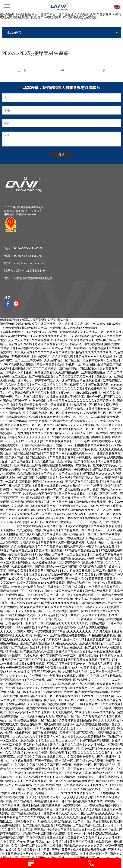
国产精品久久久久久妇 (48, 482)
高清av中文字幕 (93, 562)
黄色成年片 (51, 530)
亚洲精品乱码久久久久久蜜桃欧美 (35, 368)
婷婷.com (29, 522)
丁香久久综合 (30, 542)
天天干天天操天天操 (102, 579)
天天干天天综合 (109, 720)
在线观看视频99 (31, 724)
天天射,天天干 (62, 850)
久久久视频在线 (63, 712)
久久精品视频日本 (24, 506)
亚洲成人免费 (24, 352)
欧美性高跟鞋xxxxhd (31, 583)
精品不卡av (62, 433)
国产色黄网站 (68, 368)
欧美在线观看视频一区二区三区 (36, 720)
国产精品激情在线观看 (91, 502)
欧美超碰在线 (59, 708)
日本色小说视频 (100, 506)
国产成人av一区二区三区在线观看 (71, 619)
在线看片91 (93, 704)
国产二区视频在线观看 (39, 825)
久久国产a (78, 433)
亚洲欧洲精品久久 (72, 332)
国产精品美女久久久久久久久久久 (72, 401)
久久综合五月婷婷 (102, 769)
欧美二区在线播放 (105, 571)
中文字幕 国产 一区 (36, 469)
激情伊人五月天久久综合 (66, 745)
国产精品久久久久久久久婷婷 (84, 846)
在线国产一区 (114, 801)
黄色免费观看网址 (97, 389)
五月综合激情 (109, 546)
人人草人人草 (18, 340)
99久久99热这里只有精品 (29, 587)
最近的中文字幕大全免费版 (101, 360)
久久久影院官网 (63, 356)
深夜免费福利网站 (66, 854)
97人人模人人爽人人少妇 (78, 797)
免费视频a (40, 599)
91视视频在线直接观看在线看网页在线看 (48, 607)
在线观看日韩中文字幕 (72, 506)
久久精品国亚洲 (28, 473)
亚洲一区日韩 (44, 761)
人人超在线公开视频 (78, 571)
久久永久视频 (93, 809)
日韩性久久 (87, 696)
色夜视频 (67, 749)
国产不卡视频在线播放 (26, 575)
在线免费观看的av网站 (105, 805)
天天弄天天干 (70, 813)
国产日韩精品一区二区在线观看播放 (48, 405)
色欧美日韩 (57, 801)
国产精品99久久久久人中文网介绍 (78, 425)
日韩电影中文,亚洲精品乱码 (74, 340)
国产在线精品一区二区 (88, 825)
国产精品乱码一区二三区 (43, 498)
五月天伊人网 (105, 696)
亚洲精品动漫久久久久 (27, 389)
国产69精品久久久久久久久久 (72, 631)
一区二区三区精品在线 (101, 765)
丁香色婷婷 (13, 623)
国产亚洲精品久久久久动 (98, 813)
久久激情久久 (11, 829)
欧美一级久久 (24, 449)
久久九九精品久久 (95, 716)
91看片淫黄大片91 (93, 668)
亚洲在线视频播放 (94, 372)
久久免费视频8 (56, 660)
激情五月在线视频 (33, 809)
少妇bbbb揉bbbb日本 (87, 393)
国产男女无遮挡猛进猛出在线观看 (98, 692)
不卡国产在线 (36, 680)
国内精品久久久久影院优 (50, 336)
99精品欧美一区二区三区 (105, 538)
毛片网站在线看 (37, 708)
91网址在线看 (86, 700)
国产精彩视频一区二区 (76, 530)
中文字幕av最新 (16, 619)
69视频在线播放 (73, 765)
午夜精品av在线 (112, 656)
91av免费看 (46, 688)
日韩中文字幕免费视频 (59, 502)
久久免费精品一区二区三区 (63, 360)
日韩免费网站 (50, 813)
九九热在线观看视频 (48, 785)
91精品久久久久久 (65, 643)
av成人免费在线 (19, 579)
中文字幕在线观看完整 (106, 526)
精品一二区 (76, 704)
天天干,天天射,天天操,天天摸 (25, 441)
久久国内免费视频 (18, 385)
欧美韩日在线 (80, 611)
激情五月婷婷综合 (34, 829)
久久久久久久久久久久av (40, 684)
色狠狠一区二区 (52, 490)
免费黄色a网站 (15, 704)
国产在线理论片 (99, 385)
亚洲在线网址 (30, 740)
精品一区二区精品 (59, 809)
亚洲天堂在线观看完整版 (93, 724)
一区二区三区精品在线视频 (18, 789)
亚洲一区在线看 (76, 348)
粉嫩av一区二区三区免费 (37, 425)
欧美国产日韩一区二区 (56, 595)
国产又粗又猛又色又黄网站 (74, 376)
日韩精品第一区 (34, 623)
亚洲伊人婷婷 (18, 712)
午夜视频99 (115, 599)
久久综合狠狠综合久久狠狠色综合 (31, 518)
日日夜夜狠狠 (9, 809)
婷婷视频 (33, 595)
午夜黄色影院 (39, 401)
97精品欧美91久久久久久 (56, 789)
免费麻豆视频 (98, 348)
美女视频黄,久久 (75, 385)
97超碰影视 (83, 465)
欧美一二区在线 (42, 854)
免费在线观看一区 (75, 805)
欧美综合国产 (30, 696)
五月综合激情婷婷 (64, 627)
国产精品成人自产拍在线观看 (60, 473)
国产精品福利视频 (44, 393)
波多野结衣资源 (69, 720)
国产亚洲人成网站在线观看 (18, 615)
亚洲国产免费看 (46, 668)
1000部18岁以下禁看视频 (18, 364)
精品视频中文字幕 (30, 757)
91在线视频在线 (37, 676)
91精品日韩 (8, 348)
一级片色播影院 (25, 627)
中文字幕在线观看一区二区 (41, 781)
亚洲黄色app (26, 728)
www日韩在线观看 (13, 664)
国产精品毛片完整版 (25, 813)
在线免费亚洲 (77, 538)
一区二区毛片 (81, 441)
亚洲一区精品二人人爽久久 (80, 615)
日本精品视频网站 (21, 486)
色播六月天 (42, 850)
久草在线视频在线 (58, 441)
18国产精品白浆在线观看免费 (81, 380)
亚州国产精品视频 (82, 842)
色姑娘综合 (104, 842)
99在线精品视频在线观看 (17, 550)
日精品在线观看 (11, 656)
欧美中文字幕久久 (105, 465)
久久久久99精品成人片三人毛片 (30, 514)
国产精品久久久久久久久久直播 (91, 352)
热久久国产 (101, 785)
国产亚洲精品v (73, 534)
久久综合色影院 (49, 615)
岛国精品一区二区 (47, 793)
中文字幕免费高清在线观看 (53, 449)
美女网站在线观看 (97, 518)
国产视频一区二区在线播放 (70, 554)
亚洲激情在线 (71, 413)
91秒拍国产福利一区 (94, 854)
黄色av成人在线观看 (50, 550)
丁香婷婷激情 (36, 838)
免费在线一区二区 (24, 846)
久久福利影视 (15, 753)
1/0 (62, 70)
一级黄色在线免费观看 (68, 591)
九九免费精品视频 (29, 530)
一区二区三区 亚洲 (56, 429)
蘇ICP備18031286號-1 (29, 211)
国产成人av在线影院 (99, 591)
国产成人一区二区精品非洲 (104, 332)
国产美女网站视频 (107, 405)
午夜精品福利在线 (109, 558)
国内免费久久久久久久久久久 (28, 437)
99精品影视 (111, 393)
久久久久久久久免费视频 (25, 538)
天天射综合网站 (60, 478)
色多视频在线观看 (56, 397)
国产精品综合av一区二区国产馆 (56, 567)
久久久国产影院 (11, 522)
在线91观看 (31, 656)
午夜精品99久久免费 (25, 490)
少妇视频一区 (103, 376)
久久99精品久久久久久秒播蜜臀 (98, 607)
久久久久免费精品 (50, 546)
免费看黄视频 (56, 583)
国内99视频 (50, 332)
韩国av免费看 (18, 571)
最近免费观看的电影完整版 (102, 344)
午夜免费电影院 (84, 595)
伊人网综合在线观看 (93, 567)
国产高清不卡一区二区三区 (80, 498)
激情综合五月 (59, 753)
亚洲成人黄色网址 (92, 643)
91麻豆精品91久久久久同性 (55, 728)
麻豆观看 (34, 603)
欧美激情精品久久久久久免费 (63, 389)
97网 (73, 753)
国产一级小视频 (76, 579)
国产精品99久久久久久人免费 (102, 473)
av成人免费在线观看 (19, 850)
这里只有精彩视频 (85, 449)
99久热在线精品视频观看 (85, 336)
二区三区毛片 (89, 368)
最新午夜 (44, 627)
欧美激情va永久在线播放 (57, 736)
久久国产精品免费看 (110, 595)
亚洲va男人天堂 (74, 639)
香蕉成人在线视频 (101, 664)
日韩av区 (99, 530)
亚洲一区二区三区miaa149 (70, 769)
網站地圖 (9, 214)
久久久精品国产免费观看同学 (47, 704)
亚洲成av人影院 (25, 749)
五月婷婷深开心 (70, 562)
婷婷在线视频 (94, 486)
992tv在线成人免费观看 (48, 579)
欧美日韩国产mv (37, 635)
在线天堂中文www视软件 (81, 546)
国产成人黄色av (103, 469)
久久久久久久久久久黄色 (94, 753)
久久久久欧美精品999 (91, 736)
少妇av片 (38, 639)
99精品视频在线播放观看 (82, 550)
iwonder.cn (33, 214)
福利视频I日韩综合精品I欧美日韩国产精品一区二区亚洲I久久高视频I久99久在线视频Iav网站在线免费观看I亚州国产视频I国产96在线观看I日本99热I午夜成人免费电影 (61, 16)
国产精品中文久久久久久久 (92, 680)
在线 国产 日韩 (99, 688)
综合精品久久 (64, 821)
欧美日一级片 (97, 542)
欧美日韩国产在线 (14, 603)
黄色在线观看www (79, 453)
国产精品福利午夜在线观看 (77, 684)
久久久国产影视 (42, 433)
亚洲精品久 (69, 777)
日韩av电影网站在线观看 (22, 417)
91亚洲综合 (83, 712)
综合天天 (25, 599)
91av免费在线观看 (45, 562)
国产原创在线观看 (71, 494)
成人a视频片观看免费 (105, 417)
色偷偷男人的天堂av (31, 842)
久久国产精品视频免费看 (78, 781)
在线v (115, 518)
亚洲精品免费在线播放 (58, 692)
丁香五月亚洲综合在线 (46, 672)
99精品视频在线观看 (102, 761)
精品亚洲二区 (83, 405)
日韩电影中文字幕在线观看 (66, 587)
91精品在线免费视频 (102, 635)
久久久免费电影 (45, 461)
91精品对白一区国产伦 (58, 575)
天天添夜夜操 (27, 611)
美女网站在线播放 (36, 745)
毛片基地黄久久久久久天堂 (89, 421)
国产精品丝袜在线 (24, 647)
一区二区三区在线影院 (33, 478)
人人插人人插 (114, 825)
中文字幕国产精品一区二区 (42, 413)
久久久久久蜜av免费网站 (51, 352)
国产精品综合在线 (79, 583)
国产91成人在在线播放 (73, 526)
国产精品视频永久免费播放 (85, 801)
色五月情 (56, 676)
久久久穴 (33, 797)
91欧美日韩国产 (55, 538)
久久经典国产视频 (12, 409)
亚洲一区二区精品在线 (17, 461)
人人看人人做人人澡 (65, 817)
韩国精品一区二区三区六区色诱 (23, 660)
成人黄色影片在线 (21, 344)
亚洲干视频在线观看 (40, 372)
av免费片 (50, 526)
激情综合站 (86, 777)
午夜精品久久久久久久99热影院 (28, 817)
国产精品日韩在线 (45, 732)
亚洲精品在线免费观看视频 (69, 635)
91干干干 (44, 647)
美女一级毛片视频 (61, 599)
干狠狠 (79, 445)
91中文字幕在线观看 (19, 761)
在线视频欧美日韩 (39, 591)
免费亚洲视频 (36, 664)
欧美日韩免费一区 (69, 364)
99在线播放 (22, 672)
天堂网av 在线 (24, 631)
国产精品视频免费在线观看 (99, 603)
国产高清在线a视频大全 (68, 647)
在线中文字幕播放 (97, 445)
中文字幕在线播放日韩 (91, 599)
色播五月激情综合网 (15, 854)
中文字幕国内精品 (30, 700)
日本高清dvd (37, 619)
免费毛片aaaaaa (86, 356)
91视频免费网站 (22, 567)
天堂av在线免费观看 (72, 542)
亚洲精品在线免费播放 (94, 627)
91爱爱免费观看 (61, 469)
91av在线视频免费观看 (69, 514)
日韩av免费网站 (48, 522)
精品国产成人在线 (76, 672)
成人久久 (35, 692)
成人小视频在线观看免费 (105, 651)
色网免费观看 (85, 575)
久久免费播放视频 (24, 546)
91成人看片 (32, 332)
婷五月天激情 (106, 401)
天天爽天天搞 (112, 425)
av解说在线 (84, 457)
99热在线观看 (21, 356)
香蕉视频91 (82, 469)
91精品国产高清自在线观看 (67, 829)
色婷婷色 (82, 688)
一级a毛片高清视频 (18, 482)
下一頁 (101, 70)
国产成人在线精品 (87, 821)
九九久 (77, 809)
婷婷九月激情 (50, 417)
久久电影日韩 (108, 356)
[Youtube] (16, 304)
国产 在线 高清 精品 (19, 785)
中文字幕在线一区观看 (23, 558)
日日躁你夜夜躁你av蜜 (36, 445)
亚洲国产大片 (59, 421)
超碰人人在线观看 (27, 777)
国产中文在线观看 (30, 526)
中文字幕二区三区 (97, 494)
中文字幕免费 (46, 364)
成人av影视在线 (72, 344)
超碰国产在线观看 (47, 344)
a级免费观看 (23, 732)
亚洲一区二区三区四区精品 (24, 453)
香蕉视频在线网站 (21, 554)
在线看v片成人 (69, 668)
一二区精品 (9, 599)
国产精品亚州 (9, 429)
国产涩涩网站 (85, 732)
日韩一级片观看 (98, 433)
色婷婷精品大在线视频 (108, 457)
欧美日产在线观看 (47, 486)
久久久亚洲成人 (96, 745)
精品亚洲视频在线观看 (46, 805)
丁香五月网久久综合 (87, 478)
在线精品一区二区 (69, 716)
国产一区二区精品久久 (47, 385)
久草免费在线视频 (62, 457)
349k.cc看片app (53, 348)
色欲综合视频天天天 (28, 773)
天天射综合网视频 (30, 510)
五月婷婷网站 (106, 793)
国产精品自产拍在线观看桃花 (85, 482)
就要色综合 (43, 769)
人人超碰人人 (15, 676)
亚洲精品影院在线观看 (96, 817)
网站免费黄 (98, 611)
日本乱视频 (98, 623)
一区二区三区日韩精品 (15, 562)
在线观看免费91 (55, 757)
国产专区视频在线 (87, 789)
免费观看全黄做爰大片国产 (86, 757)
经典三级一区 (18, 692)
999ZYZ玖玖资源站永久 (104, 834)
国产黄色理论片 (85, 461)
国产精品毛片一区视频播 (31, 801)
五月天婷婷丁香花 (79, 773)
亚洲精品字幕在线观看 (71, 651)
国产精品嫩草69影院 (96, 740)
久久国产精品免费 (67, 372)
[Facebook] (8, 304)
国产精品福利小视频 (15, 805)
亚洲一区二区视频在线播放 (59, 696)
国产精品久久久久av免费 (78, 558)
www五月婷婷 (39, 421)
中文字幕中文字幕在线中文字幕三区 (36, 765)
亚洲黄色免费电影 (99, 639)
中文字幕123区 (98, 676)
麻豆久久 (114, 611)
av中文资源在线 (40, 712)
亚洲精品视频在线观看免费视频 (53, 465)
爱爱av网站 (65, 461)
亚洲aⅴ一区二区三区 (75, 417)
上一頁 (22, 70)
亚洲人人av (115, 850)
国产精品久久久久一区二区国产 (91, 510)
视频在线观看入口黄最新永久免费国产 (72, 838)
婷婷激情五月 (50, 797)
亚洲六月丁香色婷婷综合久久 (67, 664)
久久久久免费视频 (67, 603)
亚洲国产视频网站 (39, 409)
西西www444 (77, 834)
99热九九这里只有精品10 (70, 409)
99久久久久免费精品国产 (78, 793)
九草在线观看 (33, 397)
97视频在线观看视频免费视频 (70, 437)
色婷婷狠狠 (67, 732)
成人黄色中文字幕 (12, 708)
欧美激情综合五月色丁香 (40, 494)
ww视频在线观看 (29, 348)
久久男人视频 (90, 490)
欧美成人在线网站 (56, 510)
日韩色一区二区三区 (100, 397)
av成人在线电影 (72, 486)
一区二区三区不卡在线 (102, 829)
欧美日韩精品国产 (12, 838)
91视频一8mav (63, 445)
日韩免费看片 (41, 356)
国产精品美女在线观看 (83, 660)
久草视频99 (54, 639)
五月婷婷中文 (9, 542)
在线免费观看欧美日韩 (59, 724)
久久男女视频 (103, 631)
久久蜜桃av (8, 530)
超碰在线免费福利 (59, 680)
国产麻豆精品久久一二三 (37, 651)
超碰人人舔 (8, 478)
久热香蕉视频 (9, 696)
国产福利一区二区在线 (60, 700)
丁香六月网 (22, 433)
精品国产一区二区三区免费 (89, 429)
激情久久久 (13, 781)
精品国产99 (8, 611)
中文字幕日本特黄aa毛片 (102, 587)
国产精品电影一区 (12, 591)
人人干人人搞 (85, 728)
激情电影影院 (50, 777)
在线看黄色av (47, 506)
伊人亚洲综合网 (19, 393)
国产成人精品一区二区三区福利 (27, 457)
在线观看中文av (103, 441)
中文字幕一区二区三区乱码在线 (81, 522)
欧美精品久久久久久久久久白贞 (67, 623)
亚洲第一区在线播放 (69, 518)
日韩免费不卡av (25, 821)
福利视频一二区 (85, 749)
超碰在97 (100, 583)
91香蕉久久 (45, 821)
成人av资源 (72, 490)
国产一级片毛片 (11, 397)
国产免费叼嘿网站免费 (27, 502)
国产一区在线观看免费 (53, 611)
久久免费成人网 (54, 453)
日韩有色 (116, 785)
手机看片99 (108, 660)
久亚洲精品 (54, 534)
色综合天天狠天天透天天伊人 (60, 740)
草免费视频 (48, 542)
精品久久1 (11, 425)
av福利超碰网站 (48, 749)
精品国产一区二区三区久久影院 (45, 834)
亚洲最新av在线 (100, 409)
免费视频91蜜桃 (75, 676)
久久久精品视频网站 (14, 421)
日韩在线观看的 (89, 656)
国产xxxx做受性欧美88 (16, 336)
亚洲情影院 (77, 397)
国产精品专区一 (54, 773)
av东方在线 (43, 631)
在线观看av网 (106, 684)
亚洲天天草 (37, 571)
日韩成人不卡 (15, 372)
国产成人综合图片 (33, 534)
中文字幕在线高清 (41, 340)
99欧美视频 (63, 825)
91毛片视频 (42, 554)
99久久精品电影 (37, 753)
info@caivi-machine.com (30, 263)
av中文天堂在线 (57, 842)
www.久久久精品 (104, 712)
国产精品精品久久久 (77, 785)
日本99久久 (25, 380)
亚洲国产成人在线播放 (36, 643)
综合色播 (89, 364)
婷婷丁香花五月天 (47, 380)
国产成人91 (54, 571)
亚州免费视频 (65, 688)
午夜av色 (64, 393)
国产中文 (47, 603)
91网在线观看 (50, 558)
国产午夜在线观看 (42, 376)
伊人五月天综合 (31, 429)
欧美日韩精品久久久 (41, 716)
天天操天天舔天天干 (25, 736)
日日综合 (107, 789)
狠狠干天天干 (27, 688)
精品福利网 (89, 720)
